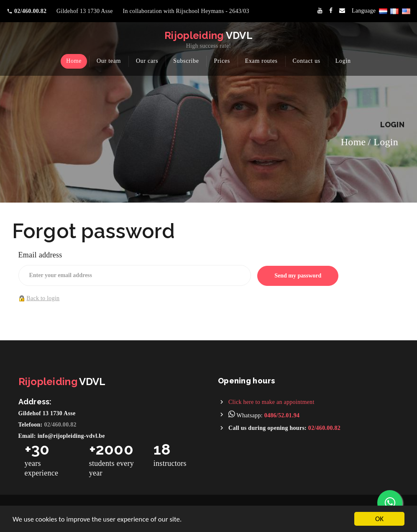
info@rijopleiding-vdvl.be (71, 436)
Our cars (147, 61)
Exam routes (261, 61)
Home (74, 61)
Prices (222, 61)
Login (343, 61)
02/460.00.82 (60, 425)
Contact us (307, 61)
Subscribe (186, 61)
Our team (109, 61)
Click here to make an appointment (271, 402)
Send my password (298, 276)
